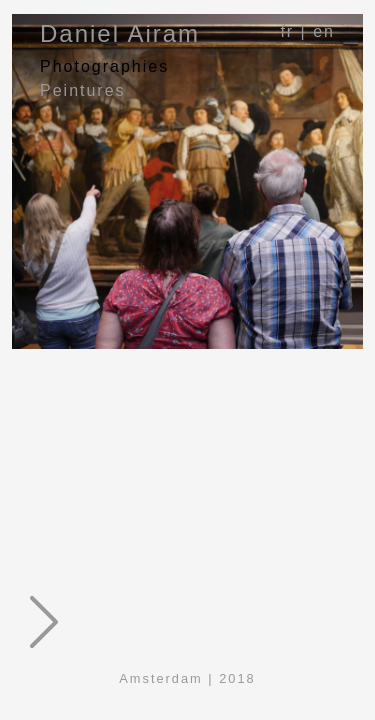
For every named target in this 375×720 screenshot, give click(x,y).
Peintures (83, 90)
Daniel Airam (120, 33)
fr (287, 31)
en (324, 31)
